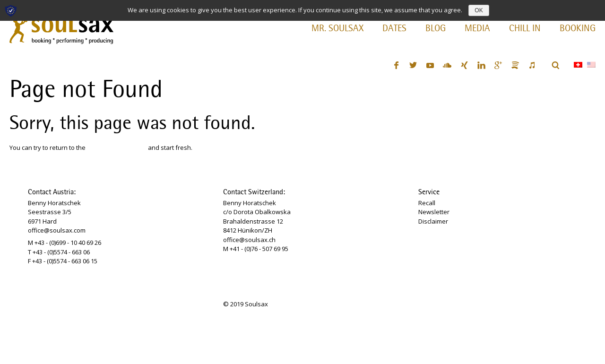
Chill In (525, 29)
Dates (394, 29)
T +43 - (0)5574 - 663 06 (59, 252)
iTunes (532, 65)
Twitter (413, 65)
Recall (427, 203)
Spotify (515, 65)
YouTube (430, 65)
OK (479, 10)
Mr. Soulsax (337, 29)
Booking (578, 29)
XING (464, 65)
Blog (436, 29)
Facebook (396, 65)
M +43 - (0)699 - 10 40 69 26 (65, 243)
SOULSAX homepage (117, 147)
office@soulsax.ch (249, 240)
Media (477, 29)
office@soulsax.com (57, 230)
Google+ (498, 65)
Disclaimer (433, 221)
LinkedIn (481, 65)
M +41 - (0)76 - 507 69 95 (256, 249)
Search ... (556, 65)
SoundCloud (447, 65)
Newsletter (434, 212)
